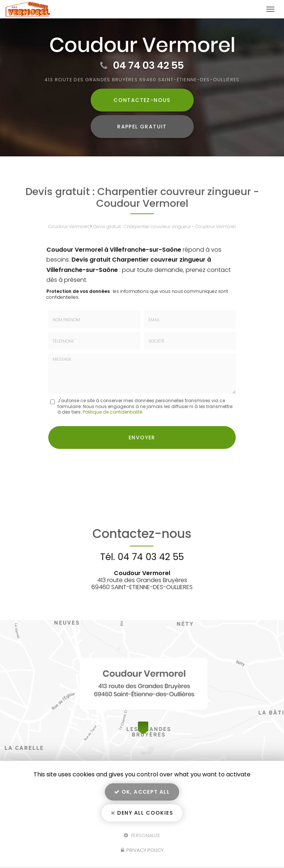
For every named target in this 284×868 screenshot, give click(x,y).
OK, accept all (142, 792)
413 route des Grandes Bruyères (142, 80)
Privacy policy (142, 850)
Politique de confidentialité (113, 412)
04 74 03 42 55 (148, 65)
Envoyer (142, 437)
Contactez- (142, 100)
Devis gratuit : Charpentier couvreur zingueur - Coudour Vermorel (164, 226)
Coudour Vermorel (69, 226)
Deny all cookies (142, 813)
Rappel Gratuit (142, 127)
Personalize (142, 835)
